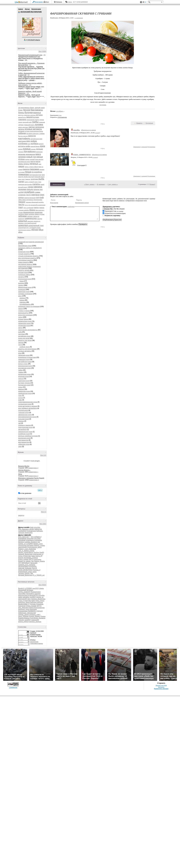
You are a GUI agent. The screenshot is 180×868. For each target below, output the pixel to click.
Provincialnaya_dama (34, 547)
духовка (39, 125)
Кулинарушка (31, 531)
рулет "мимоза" (26, 179)
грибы (35, 122)
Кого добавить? (36, 537)
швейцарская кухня (25, 394)
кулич (20, 149)
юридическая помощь (25, 230)
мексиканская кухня (25, 366)
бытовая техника (24, 383)
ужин (20, 447)
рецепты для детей (25, 340)
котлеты (22, 146)
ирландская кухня (24, 374)
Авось (70, 2)
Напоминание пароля (82, 203)
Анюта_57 (39, 556)
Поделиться (149, 123)
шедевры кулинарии (25, 294)
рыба (41, 179)
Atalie (32, 527)
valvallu (32, 529)
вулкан (36, 117)
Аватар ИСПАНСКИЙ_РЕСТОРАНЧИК (31, 27)
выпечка (21, 283)
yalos (29, 599)
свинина (38, 187)
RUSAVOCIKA (36, 592)
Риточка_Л (37, 570)
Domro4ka (30, 539)
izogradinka (38, 540)
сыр (42, 197)
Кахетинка (38, 559)
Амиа (33, 556)
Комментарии (36, 9)
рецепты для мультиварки (27, 349)
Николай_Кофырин (25, 568)
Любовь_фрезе (24, 615)
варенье (37, 113)
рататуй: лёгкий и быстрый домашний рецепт (31, 177)
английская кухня (24, 336)
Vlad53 (42, 552)
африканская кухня (25, 415)
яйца (41, 230)
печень (26, 164)
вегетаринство (23, 440)
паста (33, 161)
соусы (21, 197)
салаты (36, 184)
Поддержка (141, 2)
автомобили (22, 430)
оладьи (27, 159)
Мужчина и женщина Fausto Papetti (31, 478)
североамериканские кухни (28, 402)
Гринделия (22, 606)
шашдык (40, 219)
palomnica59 (22, 547)
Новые (152, 184)
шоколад (23, 225)
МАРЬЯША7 (26, 563)
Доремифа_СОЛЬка (31, 558)
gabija (20, 597)
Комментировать (58, 184)
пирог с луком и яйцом (31, 167)
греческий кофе (27, 122)
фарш (32, 210)
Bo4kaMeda (22, 539)
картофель (24, 138)
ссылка (97, 133)
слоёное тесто (24, 347)
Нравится (139, 123)
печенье (34, 164)
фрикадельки (29, 212)
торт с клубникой (28, 208)
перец (21, 164)
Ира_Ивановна (23, 529)
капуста (32, 136)
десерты (21, 277)
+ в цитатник (78, 18)
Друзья (27, 9)
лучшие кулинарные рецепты (29, 256)
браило (21, 558)
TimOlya (36, 552)
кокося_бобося (23, 622)
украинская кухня (24, 323)
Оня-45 (34, 568)
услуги (20, 398)
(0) (45, 55)
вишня (30, 117)
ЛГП (20, 563)
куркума (33, 149)
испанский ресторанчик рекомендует (31, 242)
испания (21, 131)
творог (22, 202)
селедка (22, 189)
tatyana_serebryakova (26, 552)
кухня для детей (24, 338)
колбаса (34, 144)
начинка (22, 157)
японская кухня (24, 377)
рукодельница (23, 410)
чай (19, 423)
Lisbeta (41, 588)
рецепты (21, 515)
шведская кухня (24, 381)
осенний (32, 159)
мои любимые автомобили (27, 408)
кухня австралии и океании (28, 406)
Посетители (34, 642)
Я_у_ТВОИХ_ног (39, 575)
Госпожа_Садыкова (37, 604)
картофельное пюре (36, 139)
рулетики (34, 179)
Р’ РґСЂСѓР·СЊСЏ (33, 40)
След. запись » (113, 184)
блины (21, 113)
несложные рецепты (25, 264)
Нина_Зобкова (23, 616)
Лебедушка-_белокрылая (27, 613)
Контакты (161, 687)
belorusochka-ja (24, 595)
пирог (21, 166)
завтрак (32, 127)
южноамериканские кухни (27, 417)
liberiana (21, 542)
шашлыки (30, 221)
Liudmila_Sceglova (31, 542)
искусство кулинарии (25, 315)
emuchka (37, 527)
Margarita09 (22, 590)
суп (38, 197)
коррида (41, 144)
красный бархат (35, 146)
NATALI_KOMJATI (24, 592)
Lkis (39, 542)
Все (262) (43, 524)
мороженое (30, 154)
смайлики (71, 206)
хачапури (38, 212)
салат (21, 182)
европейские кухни (25, 246)
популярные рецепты (26, 260)
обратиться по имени (88, 130)
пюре (43, 175)
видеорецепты (23, 313)
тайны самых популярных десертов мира (30, 200)
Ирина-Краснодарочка (37, 608)
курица (27, 149)
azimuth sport (40, 108)
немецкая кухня (24, 360)
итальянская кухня (25, 279)
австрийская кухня (25, 362)
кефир (34, 141)
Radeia (21, 549)
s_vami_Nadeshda (30, 549)
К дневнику (101, 184)
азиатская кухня (24, 292)
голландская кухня (25, 404)
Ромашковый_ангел (25, 572)
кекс (28, 141)
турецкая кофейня (24, 210)
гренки (20, 122)
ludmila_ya (22, 544)
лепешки (39, 149)
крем (42, 146)
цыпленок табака (23, 214)
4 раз (60, 115)
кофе (28, 146)
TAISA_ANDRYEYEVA (82, 155)
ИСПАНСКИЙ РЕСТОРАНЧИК (19, 12)
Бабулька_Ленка (24, 602)
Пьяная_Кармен (34, 616)
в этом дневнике (26, 493)
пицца (28, 172)
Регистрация (39, 2)
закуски (21, 343)
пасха (38, 161)
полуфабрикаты (25, 304)
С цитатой (144, 147)
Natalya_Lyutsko (39, 546)
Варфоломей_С (24, 604)
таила (34, 572)
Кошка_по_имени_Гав (26, 561)
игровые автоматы (33, 129)
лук (25, 152)
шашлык (23, 221)
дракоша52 (29, 533)
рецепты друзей (24, 270)
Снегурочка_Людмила (38, 618)
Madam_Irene (38, 544)
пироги (26, 169)
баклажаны (37, 110)
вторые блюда (23, 319)
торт (21, 207)
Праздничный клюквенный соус (30, 55)
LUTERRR (29, 544)
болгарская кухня (24, 385)
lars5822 (33, 597)
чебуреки (22, 216)
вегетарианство (24, 442)
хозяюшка (22, 290)
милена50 (34, 563)
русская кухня (23, 273)
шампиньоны (31, 218)
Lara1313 (35, 588)
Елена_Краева (23, 559)
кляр (29, 144)
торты (36, 207)
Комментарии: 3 (33, 468)
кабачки (22, 133)
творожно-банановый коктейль (35, 202)
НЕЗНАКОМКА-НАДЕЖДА (27, 566)
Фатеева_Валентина (25, 575)
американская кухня (25, 432)
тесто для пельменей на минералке (35, 205)
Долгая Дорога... (24, 470)
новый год (31, 157)
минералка (39, 152)
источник (103, 105)
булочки (29, 113)
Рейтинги (59, 2)
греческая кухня (24, 355)
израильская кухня (25, 321)
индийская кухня (24, 434)
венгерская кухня (24, 438)
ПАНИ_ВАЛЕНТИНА (25, 570)
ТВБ (32, 573)
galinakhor (26, 597)
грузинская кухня (24, 326)
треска (42, 208)
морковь (22, 154)
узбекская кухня (24, 444)
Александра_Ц (38, 554)
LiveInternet (22, 2)
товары (21, 372)
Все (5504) (42, 585)
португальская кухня (35, 175)
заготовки (22, 334)
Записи (20, 9)
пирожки (34, 169)
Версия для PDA (161, 685)
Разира (43, 616)
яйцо (20, 232)
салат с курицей (29, 182)
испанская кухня (24, 252)
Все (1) (44, 512)
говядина (22, 119)
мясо (38, 154)
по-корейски (37, 172)
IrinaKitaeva (30, 540)
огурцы (21, 159)
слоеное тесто (24, 195)
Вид (144, 2)
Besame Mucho (24, 466)
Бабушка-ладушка (37, 602)
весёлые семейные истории (28, 436)
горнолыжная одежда (33, 120)
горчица (42, 120)
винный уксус (22, 117)
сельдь (30, 189)
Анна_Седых (40, 601)
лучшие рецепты (24, 254)
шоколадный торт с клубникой (27, 228)
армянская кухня (24, 391)
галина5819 (22, 531)
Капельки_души (24, 609)
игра (20, 353)
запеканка (39, 127)
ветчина (39, 115)
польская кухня (24, 419)
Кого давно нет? (24, 537)
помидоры (24, 174)
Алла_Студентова (25, 556)
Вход (47, 2)
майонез (31, 152)
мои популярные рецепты (27, 258)
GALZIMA (37, 539)
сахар (30, 187)
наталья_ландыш (35, 622)
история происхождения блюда (34, 131)
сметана (35, 195)
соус (42, 195)
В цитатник (151, 147)
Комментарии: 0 (33, 476)
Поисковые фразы (36, 643)
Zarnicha (38, 594)
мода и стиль (23, 364)
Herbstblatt (22, 540)
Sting (20, 474)
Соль (20, 110)
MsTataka (30, 546)
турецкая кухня (23, 413)
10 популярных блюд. (26, 108)
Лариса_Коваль (39, 561)
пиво (40, 164)
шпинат (38, 228)
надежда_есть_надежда (27, 565)
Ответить (137, 147)
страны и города (24, 311)
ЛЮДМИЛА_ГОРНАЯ (35, 611)
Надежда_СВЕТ (35, 615)
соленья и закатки (25, 425)
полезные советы (24, 275)
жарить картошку (23, 127)
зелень (21, 129)
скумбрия (29, 192)
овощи (40, 157)
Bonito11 (21, 588)
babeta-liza (38, 529)
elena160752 (34, 595)
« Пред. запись (89, 184)
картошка (22, 141)
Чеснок (26, 110)
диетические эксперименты (28, 330)
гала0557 (28, 620)
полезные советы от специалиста (30, 248)
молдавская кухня (24, 368)
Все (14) (43, 455)
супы (20, 396)
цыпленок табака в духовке (37, 214)
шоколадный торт (36, 225)
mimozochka (22, 546)
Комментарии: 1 (33, 472)
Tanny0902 (22, 594)
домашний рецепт (29, 125)
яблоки (35, 230)
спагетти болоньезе (30, 198)
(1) (28, 93)
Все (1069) (42, 51)
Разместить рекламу (161, 689)
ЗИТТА (31, 559)
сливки (37, 192)
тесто (21, 205)
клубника (23, 144)
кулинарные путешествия (27, 357)
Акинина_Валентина (25, 554)
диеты (20, 328)
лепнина (21, 152)
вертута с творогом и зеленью (27, 115)
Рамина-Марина (24, 618)
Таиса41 (21, 620)
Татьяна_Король (24, 573)
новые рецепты (24, 262)
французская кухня (25, 287)
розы (20, 179)
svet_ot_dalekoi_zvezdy (26, 551)
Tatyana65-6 (30, 594)
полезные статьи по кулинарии (29, 307)
